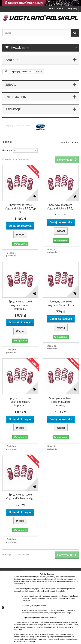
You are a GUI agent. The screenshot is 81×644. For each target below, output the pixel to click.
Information (16, 97)
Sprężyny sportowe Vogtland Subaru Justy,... (20, 496)
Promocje (13, 109)
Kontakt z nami (56, 8)
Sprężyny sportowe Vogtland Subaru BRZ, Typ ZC (20, 208)
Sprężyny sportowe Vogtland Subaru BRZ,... (61, 207)
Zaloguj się (72, 8)
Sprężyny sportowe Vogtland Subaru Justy (61, 303)
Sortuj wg (7, 150)
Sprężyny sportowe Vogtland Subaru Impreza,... (20, 305)
